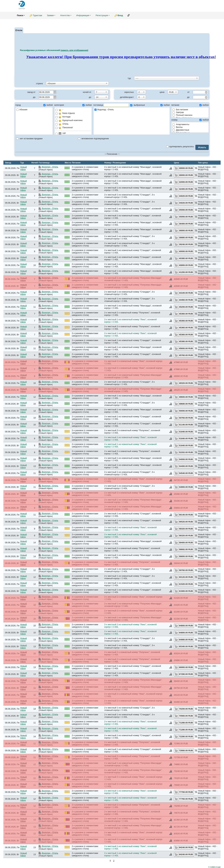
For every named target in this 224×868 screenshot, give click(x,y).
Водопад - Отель (132, 110)
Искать (202, 147)
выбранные (138, 105)
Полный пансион (182, 115)
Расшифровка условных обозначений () (54, 50)
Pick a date (55, 92)
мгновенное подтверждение (93, 139)
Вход (120, 15)
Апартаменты (181, 124)
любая (87, 105)
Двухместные (181, 130)
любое (204, 105)
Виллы (178, 127)
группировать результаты (180, 146)
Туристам (37, 15)
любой (48, 105)
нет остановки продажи (29, 139)
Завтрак (178, 112)
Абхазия (22, 110)
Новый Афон (23, 168)
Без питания (180, 110)
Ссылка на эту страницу (129, 15)
